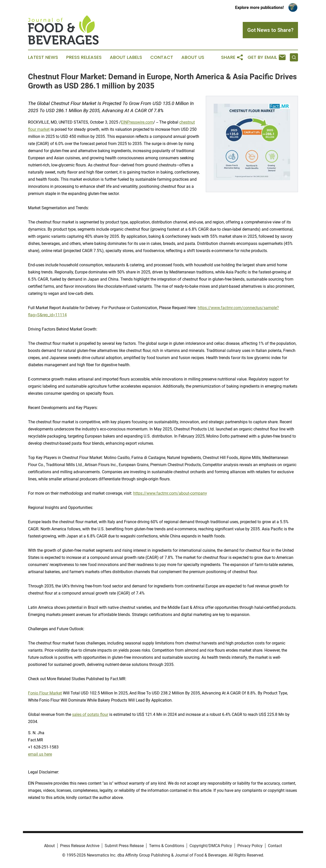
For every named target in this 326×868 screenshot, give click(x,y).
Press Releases (84, 57)
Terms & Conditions (167, 846)
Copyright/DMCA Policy (211, 846)
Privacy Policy (250, 846)
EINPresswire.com (137, 122)
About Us (193, 57)
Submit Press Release (124, 846)
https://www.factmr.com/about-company (170, 493)
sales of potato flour (90, 714)
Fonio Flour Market (45, 693)
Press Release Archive (80, 846)
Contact (162, 57)
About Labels (126, 57)
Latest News (43, 57)
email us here (40, 754)
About (49, 846)
